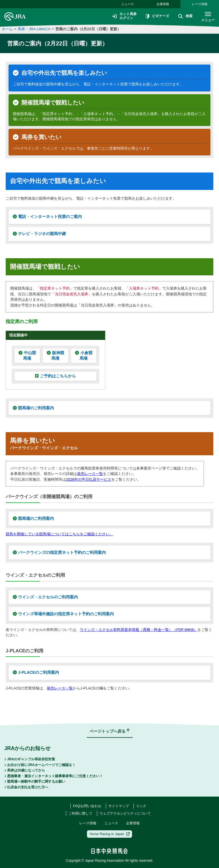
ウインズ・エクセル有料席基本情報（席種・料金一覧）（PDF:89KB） (139, 630)
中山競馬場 (27, 356)
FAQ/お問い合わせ (87, 806)
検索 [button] (185, 17)
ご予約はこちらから (55, 376)
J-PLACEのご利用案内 (36, 672)
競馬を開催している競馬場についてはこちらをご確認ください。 (59, 534)
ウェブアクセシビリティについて (125, 813)
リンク (141, 806)
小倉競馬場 (84, 356)
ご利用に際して (80, 813)
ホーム (7, 29)
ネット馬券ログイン (124, 16)
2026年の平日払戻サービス (89, 479)
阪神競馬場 (55, 356)
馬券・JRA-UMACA (34, 29)
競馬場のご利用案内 (33, 408)
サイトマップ (119, 806)
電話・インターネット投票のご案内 (47, 217)
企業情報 (163, 4)
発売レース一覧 (90, 474)
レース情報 (200, 4)
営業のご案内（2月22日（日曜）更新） (88, 29)
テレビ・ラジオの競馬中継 (39, 234)
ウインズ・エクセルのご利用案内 (45, 597)
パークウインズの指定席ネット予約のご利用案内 (59, 552)
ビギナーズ (157, 17)
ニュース (127, 4)
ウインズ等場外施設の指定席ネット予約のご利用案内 (63, 614)
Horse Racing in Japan (110, 834)
